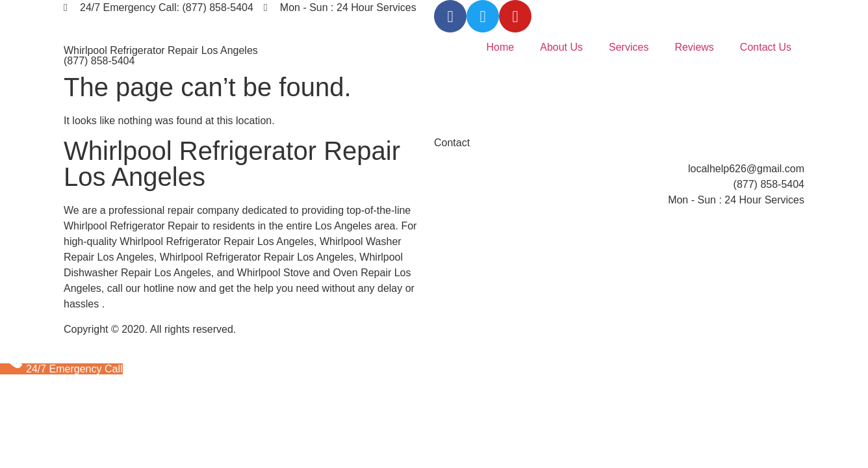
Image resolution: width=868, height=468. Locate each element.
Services (629, 47)
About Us (561, 47)
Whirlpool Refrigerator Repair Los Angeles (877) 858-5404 (161, 56)
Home (501, 47)
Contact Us (766, 47)
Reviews (694, 47)
